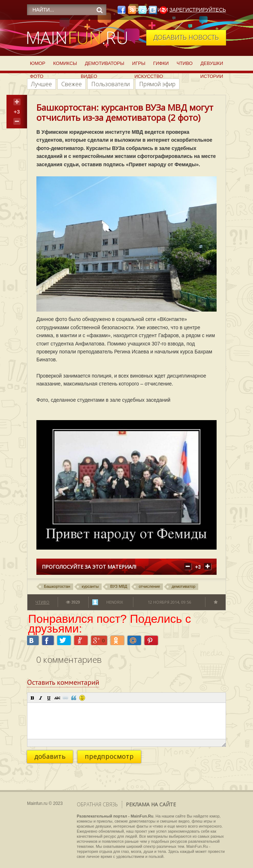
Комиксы (65, 63)
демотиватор (183, 586)
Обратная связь (97, 804)
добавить (50, 756)
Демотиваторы (104, 63)
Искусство (149, 76)
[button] (32, 698)
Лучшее (41, 84)
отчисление (149, 586)
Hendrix (115, 602)
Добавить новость (186, 37)
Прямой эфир (157, 84)
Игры (139, 63)
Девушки (212, 63)
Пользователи (110, 84)
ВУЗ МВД (119, 586)
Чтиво (185, 63)
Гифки (161, 63)
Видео (89, 76)
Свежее (72, 84)
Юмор (38, 63)
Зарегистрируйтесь (198, 10)
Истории (212, 76)
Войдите (144, 10)
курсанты (90, 586)
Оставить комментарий (63, 682)
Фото (37, 76)
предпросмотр (109, 756)
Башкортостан (57, 586)
